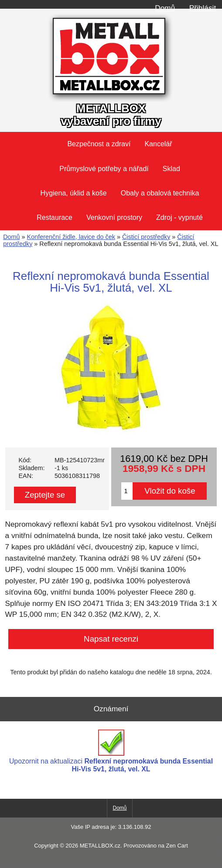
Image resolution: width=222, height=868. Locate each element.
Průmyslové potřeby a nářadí (104, 169)
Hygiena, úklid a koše (74, 193)
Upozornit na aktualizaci (111, 751)
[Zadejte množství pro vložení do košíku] (127, 491)
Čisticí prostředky (146, 237)
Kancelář (158, 144)
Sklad (171, 169)
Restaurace (55, 217)
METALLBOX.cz (100, 846)
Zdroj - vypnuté (179, 217)
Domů (165, 8)
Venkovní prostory (114, 217)
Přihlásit (203, 8)
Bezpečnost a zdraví (99, 144)
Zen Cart (177, 846)
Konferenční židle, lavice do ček (71, 237)
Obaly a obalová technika (160, 193)
